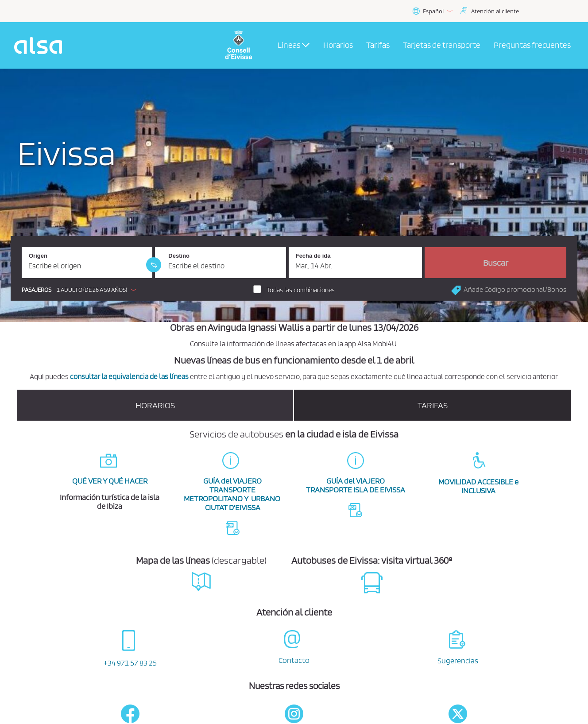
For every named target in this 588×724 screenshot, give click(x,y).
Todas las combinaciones (301, 290)
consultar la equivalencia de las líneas (129, 376)
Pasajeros (37, 290)
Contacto (294, 660)
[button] (81, 290)
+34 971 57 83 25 (130, 663)
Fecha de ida (313, 256)
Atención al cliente (495, 11)
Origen (38, 256)
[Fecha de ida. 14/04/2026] (356, 263)
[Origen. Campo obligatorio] (87, 263)
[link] (154, 265)
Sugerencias (458, 660)
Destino (179, 256)
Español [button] (432, 11)
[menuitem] (338, 46)
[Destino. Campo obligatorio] (220, 263)
